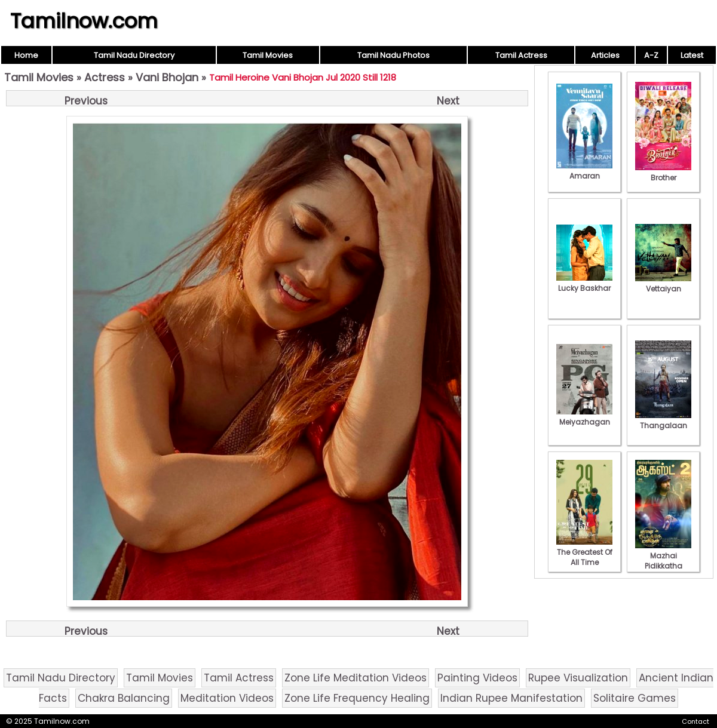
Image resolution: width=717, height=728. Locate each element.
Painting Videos (477, 678)
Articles (605, 55)
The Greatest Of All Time (584, 552)
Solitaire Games (635, 698)
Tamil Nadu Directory (134, 55)
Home (26, 55)
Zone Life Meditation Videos (356, 678)
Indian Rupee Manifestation (511, 698)
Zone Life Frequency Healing (357, 698)
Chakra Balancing (124, 698)
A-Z (651, 55)
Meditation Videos (227, 698)
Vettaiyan (663, 284)
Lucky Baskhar (584, 283)
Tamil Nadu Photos (393, 55)
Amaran (584, 171)
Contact (695, 721)
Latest (692, 55)
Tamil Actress (521, 55)
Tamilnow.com (84, 21)
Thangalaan (663, 420)
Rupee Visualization (578, 678)
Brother (663, 173)
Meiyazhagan (584, 417)
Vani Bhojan (167, 77)
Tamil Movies (268, 55)
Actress (105, 77)
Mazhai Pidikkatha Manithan (663, 561)
